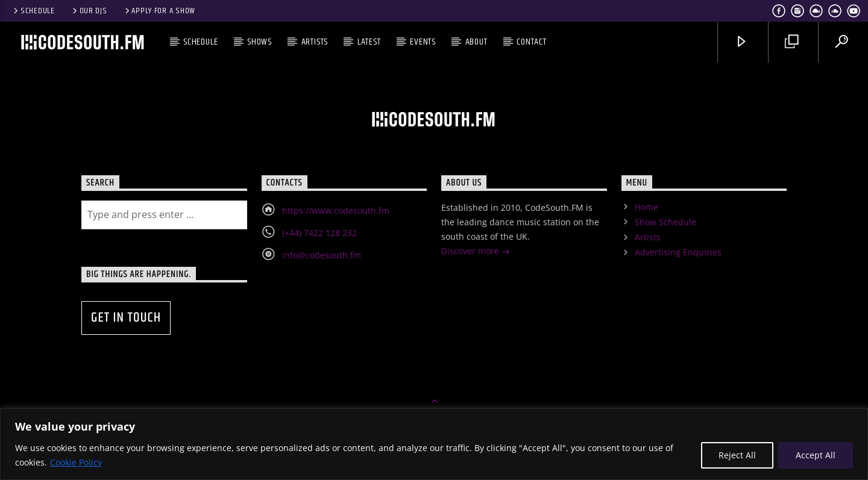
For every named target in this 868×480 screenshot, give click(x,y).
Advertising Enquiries (678, 252)
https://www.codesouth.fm (336, 210)
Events (423, 42)
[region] (434, 444)
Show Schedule (665, 222)
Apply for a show (159, 11)
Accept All (816, 455)
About (476, 42)
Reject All (737, 455)
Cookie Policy (76, 462)
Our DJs (89, 11)
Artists (315, 42)
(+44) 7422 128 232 (319, 233)
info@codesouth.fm (322, 255)
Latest (369, 42)
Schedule (33, 11)
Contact (532, 42)
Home (646, 207)
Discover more (476, 252)
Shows (259, 42)
